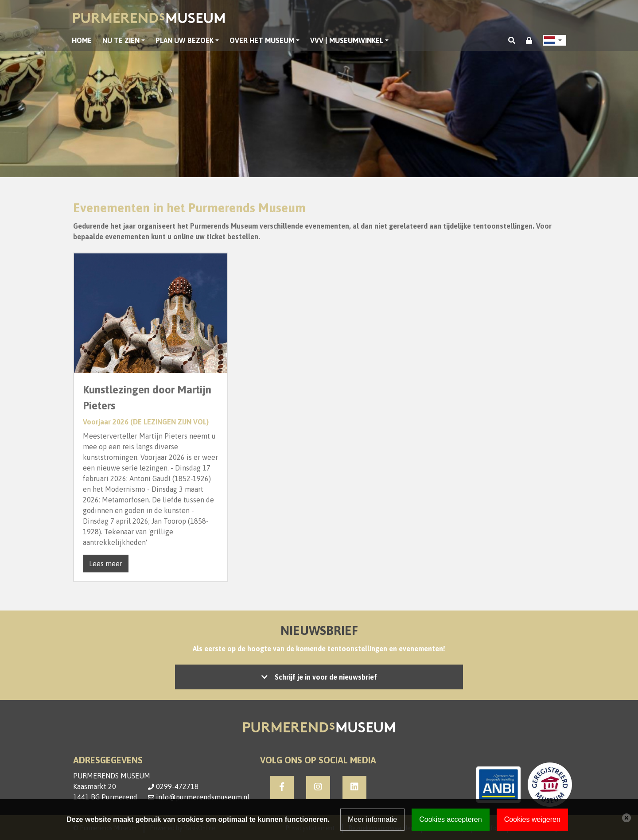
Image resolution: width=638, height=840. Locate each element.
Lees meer (106, 564)
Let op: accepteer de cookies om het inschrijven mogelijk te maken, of (319, 677)
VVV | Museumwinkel (347, 40)
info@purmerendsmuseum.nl (203, 797)
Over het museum (262, 40)
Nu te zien (121, 40)
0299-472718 (177, 786)
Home (82, 40)
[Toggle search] (512, 40)
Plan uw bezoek (185, 40)
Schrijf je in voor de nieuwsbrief (326, 677)
